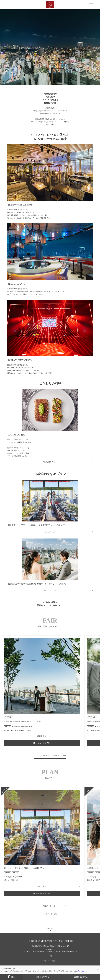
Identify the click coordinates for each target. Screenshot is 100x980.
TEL (11, 977)
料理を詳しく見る (50, 462)
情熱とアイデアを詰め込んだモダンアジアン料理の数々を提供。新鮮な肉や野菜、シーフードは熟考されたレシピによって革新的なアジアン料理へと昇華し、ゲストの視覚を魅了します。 (20, 448)
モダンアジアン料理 (16, 435)
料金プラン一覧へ (50, 906)
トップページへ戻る (50, 914)
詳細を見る (42, 736)
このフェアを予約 (42, 743)
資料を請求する (81, 977)
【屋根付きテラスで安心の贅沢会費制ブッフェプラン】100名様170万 (38, 584)
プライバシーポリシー (50, 961)
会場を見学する (42, 977)
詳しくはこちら (50, 532)
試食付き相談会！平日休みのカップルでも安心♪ (24, 722)
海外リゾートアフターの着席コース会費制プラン (24, 868)
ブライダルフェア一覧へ (50, 755)
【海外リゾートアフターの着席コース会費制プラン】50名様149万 (36, 525)
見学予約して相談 (42, 894)
